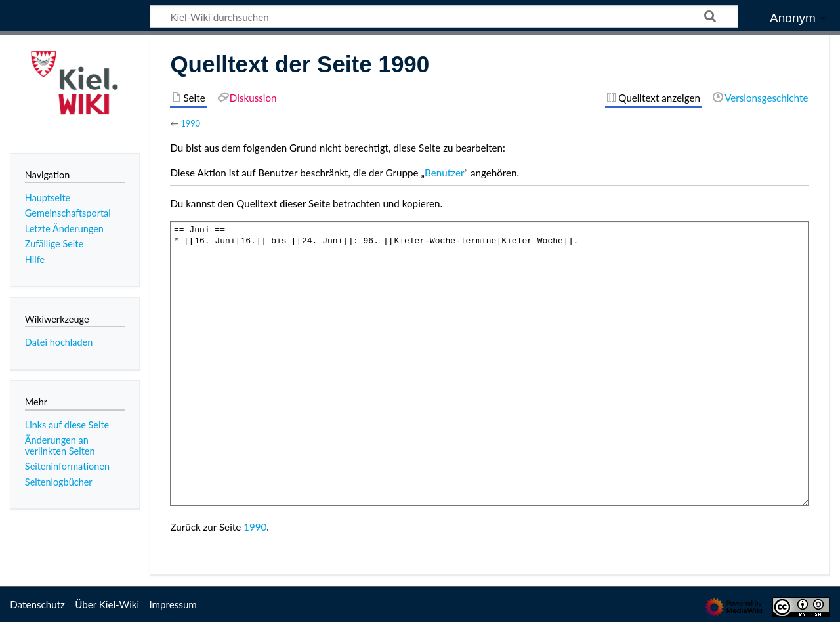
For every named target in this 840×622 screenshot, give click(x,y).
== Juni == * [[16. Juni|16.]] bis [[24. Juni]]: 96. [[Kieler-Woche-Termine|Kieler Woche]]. (490, 363)
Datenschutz (37, 604)
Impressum (173, 604)
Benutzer (444, 173)
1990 (190, 123)
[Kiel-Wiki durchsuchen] (444, 16)
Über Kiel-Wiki (107, 604)
